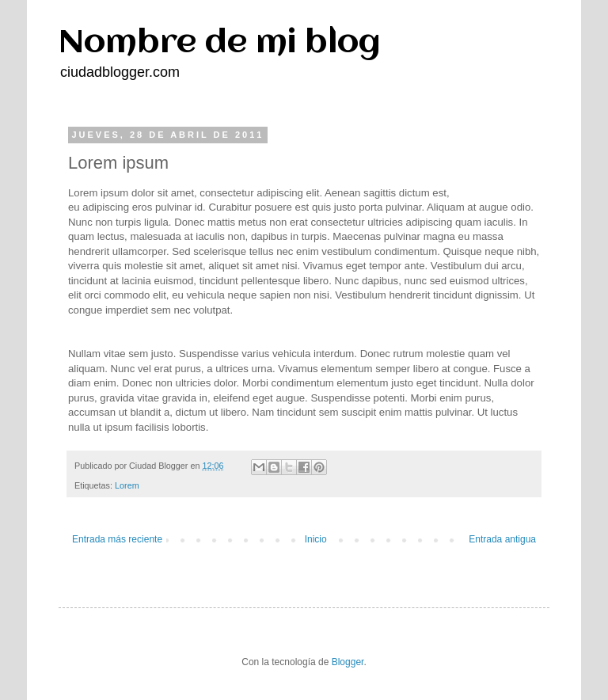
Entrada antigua (502, 539)
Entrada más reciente (117, 539)
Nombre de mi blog (220, 43)
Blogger (348, 662)
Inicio (316, 539)
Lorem (127, 485)
